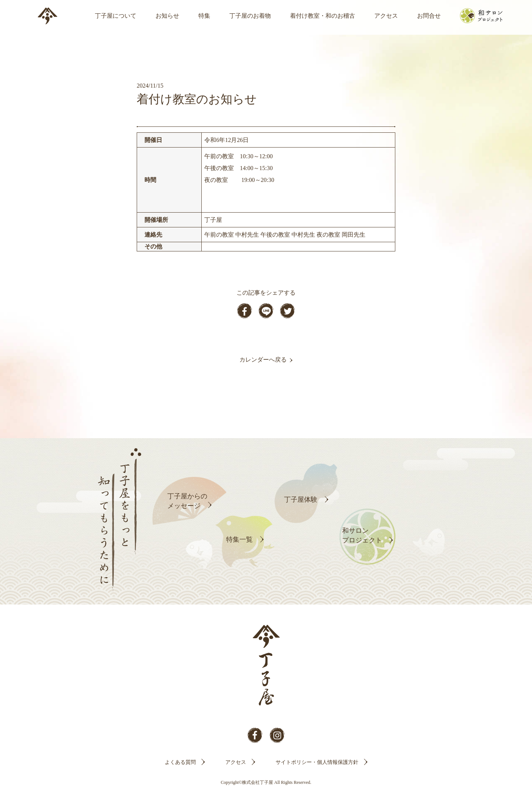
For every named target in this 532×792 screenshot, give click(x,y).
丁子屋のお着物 (250, 16)
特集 (204, 16)
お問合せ (429, 16)
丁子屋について (116, 16)
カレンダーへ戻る (263, 360)
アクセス (386, 16)
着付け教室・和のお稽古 (323, 16)
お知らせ (167, 16)
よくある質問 (180, 762)
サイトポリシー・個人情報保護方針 (317, 762)
